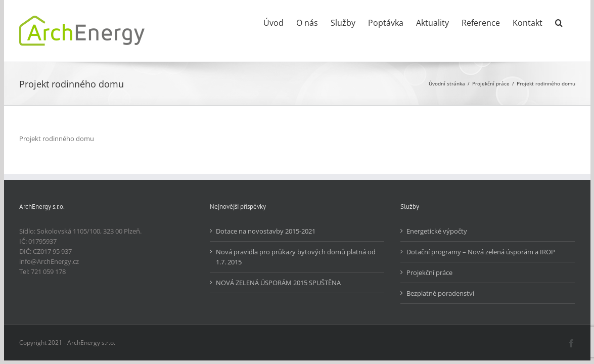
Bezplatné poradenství (440, 293)
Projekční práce (429, 272)
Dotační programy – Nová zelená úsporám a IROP (481, 252)
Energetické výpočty (437, 231)
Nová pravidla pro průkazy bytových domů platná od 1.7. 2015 (296, 257)
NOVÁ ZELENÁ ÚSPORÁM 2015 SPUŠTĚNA (278, 283)
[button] (572, 22)
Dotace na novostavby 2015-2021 (266, 231)
